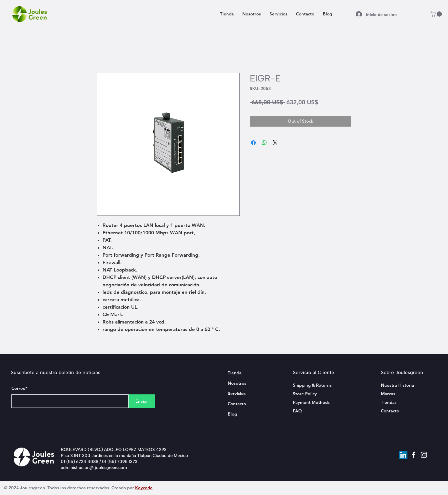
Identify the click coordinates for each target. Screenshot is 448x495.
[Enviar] (142, 401)
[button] (437, 14)
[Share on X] (275, 143)
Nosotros (237, 383)
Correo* (19, 388)
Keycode (144, 488)
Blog (232, 414)
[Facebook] (414, 455)
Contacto (237, 404)
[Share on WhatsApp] (264, 143)
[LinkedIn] (403, 455)
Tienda (235, 373)
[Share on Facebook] (253, 143)
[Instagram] (424, 455)
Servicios (237, 393)
